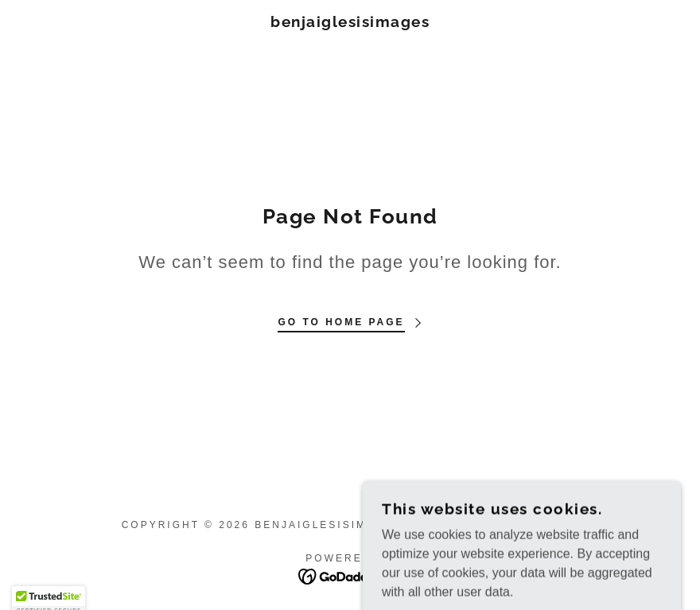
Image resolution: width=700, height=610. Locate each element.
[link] (350, 23)
